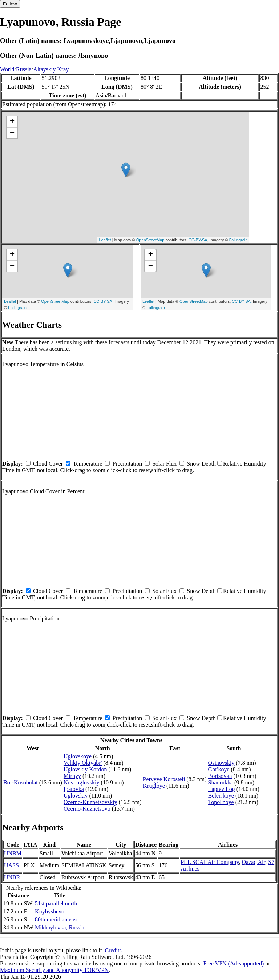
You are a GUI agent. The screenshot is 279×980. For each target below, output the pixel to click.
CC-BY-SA (198, 240)
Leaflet (105, 240)
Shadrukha (221, 782)
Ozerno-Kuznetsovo (87, 809)
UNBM (13, 853)
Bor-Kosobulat (21, 782)
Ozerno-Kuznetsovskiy (90, 802)
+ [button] (12, 122)
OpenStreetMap (150, 240)
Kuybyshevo (50, 911)
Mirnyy (72, 776)
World (7, 69)
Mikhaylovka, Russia (60, 927)
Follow (10, 4)
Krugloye (154, 786)
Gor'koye (219, 769)
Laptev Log (222, 789)
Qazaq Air (254, 862)
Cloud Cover (48, 464)
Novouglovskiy (82, 782)
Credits (113, 950)
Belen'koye (221, 796)
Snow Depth (201, 464)
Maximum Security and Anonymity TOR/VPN (54, 970)
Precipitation (127, 464)
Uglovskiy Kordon (85, 769)
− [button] (12, 133)
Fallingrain (238, 240)
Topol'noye (221, 802)
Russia (24, 69)
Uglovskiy (76, 796)
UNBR (12, 877)
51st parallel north (56, 903)
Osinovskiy (221, 763)
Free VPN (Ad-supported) (233, 963)
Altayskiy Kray (51, 69)
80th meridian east (56, 919)
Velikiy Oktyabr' (83, 763)
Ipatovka (74, 789)
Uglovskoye (78, 756)
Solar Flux (164, 464)
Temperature (88, 464)
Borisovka (220, 776)
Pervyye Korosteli (164, 779)
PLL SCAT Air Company (210, 862)
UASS (11, 865)
